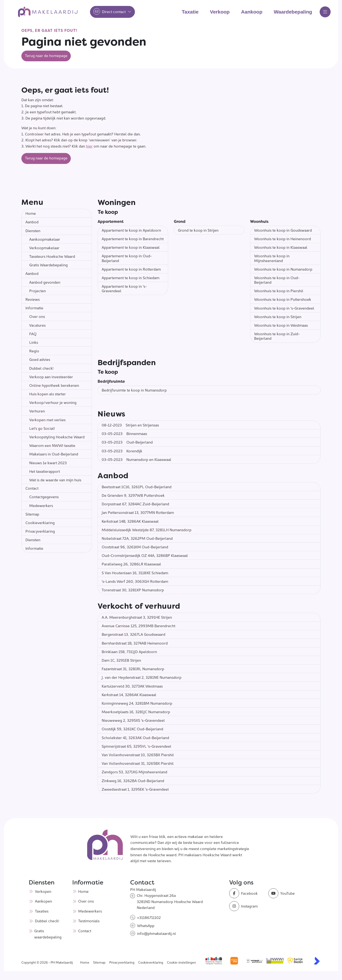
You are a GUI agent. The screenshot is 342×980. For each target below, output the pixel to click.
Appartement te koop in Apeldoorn (131, 230)
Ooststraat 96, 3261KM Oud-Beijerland (135, 547)
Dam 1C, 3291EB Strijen (121, 660)
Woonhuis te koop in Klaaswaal (281, 247)
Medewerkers (41, 505)
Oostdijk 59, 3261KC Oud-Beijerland (132, 729)
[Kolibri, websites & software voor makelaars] (317, 961)
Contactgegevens (44, 497)
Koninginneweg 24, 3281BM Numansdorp (137, 703)
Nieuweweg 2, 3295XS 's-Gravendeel (133, 720)
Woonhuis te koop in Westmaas (281, 325)
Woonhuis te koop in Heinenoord (283, 239)
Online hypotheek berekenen (54, 385)
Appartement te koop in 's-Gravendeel (124, 288)
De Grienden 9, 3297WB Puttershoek (133, 495)
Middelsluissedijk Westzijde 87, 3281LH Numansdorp (147, 530)
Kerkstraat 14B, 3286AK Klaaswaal (130, 521)
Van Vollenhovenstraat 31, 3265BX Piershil (138, 763)
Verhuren (37, 411)
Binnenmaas (124, 433)
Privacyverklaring (40, 531)
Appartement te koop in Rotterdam (131, 269)
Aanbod (32, 222)
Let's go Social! (42, 428)
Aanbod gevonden (45, 282)
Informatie (34, 308)
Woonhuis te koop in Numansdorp (283, 269)
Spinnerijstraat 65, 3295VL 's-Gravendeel (136, 746)
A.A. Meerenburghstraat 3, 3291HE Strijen (137, 617)
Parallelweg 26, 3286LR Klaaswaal (131, 564)
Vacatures (37, 325)
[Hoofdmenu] (325, 12)
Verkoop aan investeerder (51, 377)
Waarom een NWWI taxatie (52, 445)
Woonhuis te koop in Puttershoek (283, 299)
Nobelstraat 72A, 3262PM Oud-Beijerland (137, 538)
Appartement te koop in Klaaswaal (131, 247)
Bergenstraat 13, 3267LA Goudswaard (133, 634)
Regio (34, 351)
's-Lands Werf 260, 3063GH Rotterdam (135, 581)
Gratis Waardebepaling (48, 265)
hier (89, 146)
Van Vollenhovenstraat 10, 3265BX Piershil (138, 755)
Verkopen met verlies (47, 420)
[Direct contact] (112, 12)
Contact (32, 488)
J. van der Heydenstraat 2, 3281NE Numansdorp (142, 677)
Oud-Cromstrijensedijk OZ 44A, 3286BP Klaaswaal (145, 555)
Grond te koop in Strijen (198, 230)
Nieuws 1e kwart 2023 (48, 463)
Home (31, 213)
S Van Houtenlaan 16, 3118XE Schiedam (135, 573)
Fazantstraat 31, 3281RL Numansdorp (133, 669)
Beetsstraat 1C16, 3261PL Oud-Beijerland (137, 487)
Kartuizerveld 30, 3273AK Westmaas (132, 686)
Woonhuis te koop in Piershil (279, 291)
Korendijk (122, 451)
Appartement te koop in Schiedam (131, 277)
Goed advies (40, 359)
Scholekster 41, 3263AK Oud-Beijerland (135, 737)
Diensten (33, 230)
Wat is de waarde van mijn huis (55, 480)
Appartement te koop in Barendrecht (133, 239)
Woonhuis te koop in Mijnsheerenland (272, 258)
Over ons (37, 316)
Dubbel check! (41, 368)
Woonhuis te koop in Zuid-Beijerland (277, 336)
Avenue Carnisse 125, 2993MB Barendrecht (138, 626)
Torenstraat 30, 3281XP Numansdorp (133, 590)
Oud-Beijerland (127, 442)
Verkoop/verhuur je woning (53, 402)
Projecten (38, 291)
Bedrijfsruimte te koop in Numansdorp (134, 390)
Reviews (33, 299)
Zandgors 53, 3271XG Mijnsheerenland (134, 772)
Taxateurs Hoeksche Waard (52, 256)
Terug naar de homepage (46, 55)
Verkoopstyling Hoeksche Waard (57, 437)
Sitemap (32, 514)
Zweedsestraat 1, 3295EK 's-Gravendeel (135, 789)
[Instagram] (247, 906)
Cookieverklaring (40, 522)
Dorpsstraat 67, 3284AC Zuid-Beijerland (135, 504)
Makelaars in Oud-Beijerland (54, 454)
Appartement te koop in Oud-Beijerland (127, 258)
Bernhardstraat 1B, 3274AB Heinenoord (135, 643)
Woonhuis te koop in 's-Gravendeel (284, 308)
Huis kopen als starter (47, 394)
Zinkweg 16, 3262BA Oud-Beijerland (133, 780)
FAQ (33, 334)
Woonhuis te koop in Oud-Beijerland (277, 280)
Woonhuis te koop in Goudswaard (283, 230)
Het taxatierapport (45, 471)
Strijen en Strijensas (130, 425)
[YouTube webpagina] (287, 893)
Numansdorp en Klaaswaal (136, 459)
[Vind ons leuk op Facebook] (247, 893)
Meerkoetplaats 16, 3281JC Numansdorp (136, 712)
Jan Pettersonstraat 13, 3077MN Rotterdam (138, 512)
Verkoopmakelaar (44, 248)
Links (34, 342)
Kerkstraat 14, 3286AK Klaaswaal (129, 694)
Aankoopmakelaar (45, 239)
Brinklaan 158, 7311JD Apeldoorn (129, 651)
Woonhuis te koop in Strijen (278, 316)
